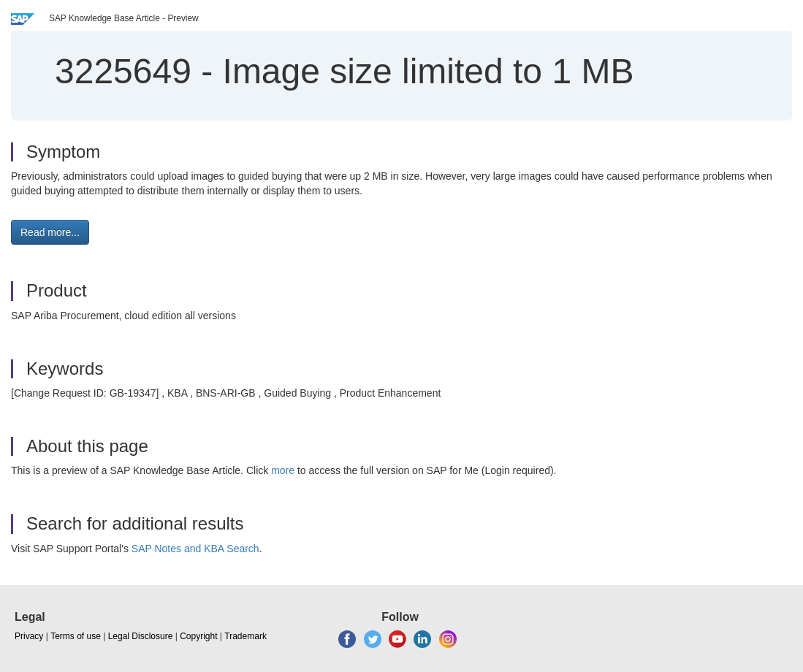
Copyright (198, 636)
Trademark (246, 636)
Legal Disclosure (141, 636)
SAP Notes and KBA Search (195, 549)
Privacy (29, 636)
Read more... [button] (50, 232)
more (283, 470)
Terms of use (76, 636)
